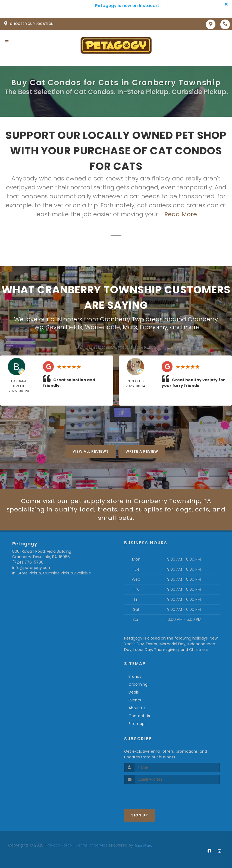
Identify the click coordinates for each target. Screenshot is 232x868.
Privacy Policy (59, 845)
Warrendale (103, 327)
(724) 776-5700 (28, 562)
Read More (181, 214)
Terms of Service (92, 845)
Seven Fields (64, 327)
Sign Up (139, 815)
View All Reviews (91, 451)
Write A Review (142, 451)
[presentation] (153, 794)
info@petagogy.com (32, 568)
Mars (130, 327)
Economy (154, 327)
